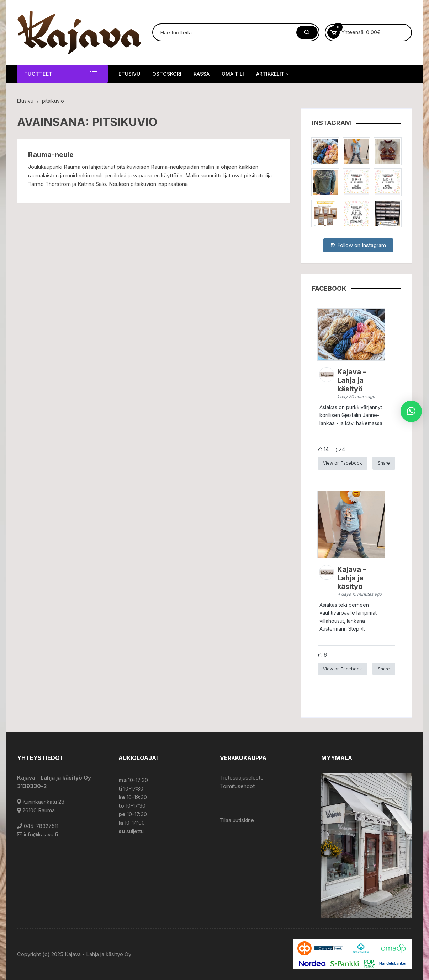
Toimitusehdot (237, 786)
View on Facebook (343, 463)
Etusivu (129, 74)
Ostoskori (167, 74)
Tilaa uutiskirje (237, 820)
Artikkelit (273, 74)
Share (384, 463)
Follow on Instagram (358, 245)
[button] (411, 411)
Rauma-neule (51, 155)
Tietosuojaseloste (242, 778)
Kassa (202, 74)
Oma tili (233, 74)
